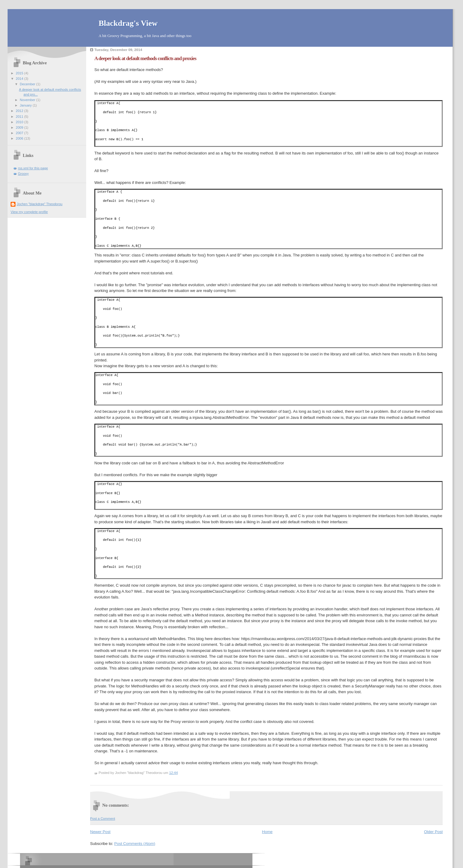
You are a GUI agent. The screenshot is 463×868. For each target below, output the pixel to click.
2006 (20, 138)
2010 (20, 122)
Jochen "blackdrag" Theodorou (40, 204)
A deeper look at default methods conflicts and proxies (145, 58)
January (26, 105)
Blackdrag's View (128, 23)
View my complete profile (29, 212)
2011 (20, 117)
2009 (20, 127)
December (28, 84)
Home (267, 832)
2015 (20, 73)
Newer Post (100, 832)
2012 (20, 111)
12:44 (173, 773)
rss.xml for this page (33, 168)
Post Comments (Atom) (135, 844)
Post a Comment (103, 819)
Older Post (433, 832)
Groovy (23, 174)
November (28, 100)
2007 (20, 133)
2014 (20, 79)
